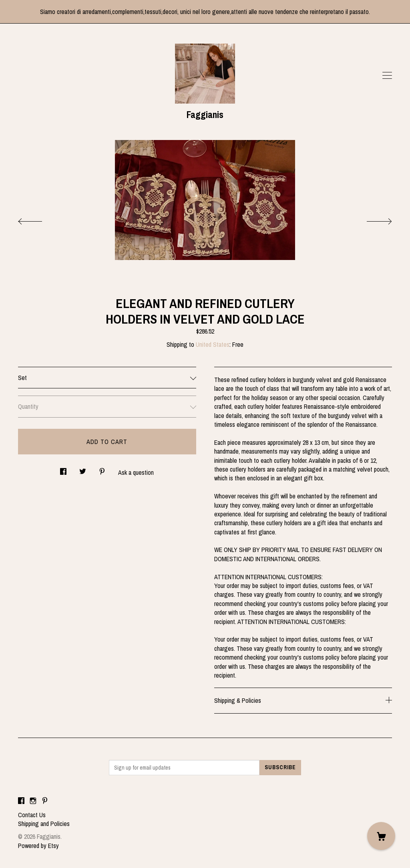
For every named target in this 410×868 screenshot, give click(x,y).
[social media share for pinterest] (102, 469)
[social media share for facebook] (63, 469)
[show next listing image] (372, 219)
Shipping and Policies (44, 824)
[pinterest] (45, 801)
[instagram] (33, 801)
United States (213, 344)
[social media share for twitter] (83, 469)
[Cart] (381, 836)
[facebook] (21, 801)
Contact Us (32, 815)
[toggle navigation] (387, 76)
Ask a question (136, 472)
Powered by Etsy (38, 846)
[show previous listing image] (38, 219)
